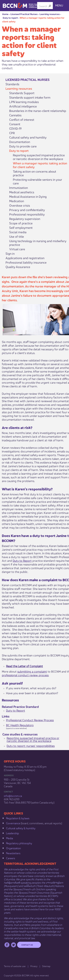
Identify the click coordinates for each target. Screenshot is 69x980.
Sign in (10, 253)
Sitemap (46, 966)
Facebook (7, 945)
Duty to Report (22, 560)
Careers (11, 858)
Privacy (34, 966)
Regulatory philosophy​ (19, 843)
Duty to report (10, 18)
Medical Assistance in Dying (28, 196)
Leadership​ (13, 833)
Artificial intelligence (23, 106)
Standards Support (22, 93)
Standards (12, 84)
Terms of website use (15, 966)
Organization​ (13, 848)
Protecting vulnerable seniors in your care (37, 181)
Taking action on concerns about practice (34, 173)
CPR (12, 133)
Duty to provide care (23, 146)
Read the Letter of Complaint (24, 666)
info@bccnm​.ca (13, 796)
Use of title (17, 236)
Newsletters (13, 853)
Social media (18, 232)
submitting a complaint (32, 671)
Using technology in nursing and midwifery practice (38, 243)
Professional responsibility (27, 214)
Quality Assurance (18, 267)
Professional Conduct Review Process (30, 720)
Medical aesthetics (22, 192)
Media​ (9, 838)
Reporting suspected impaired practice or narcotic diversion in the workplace (39, 157)
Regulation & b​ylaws (18, 818)
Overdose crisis (20, 205)
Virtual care (17, 249)
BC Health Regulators (20, 725)
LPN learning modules (24, 102)
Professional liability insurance (26, 262)
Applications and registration (25, 258)
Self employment (21, 228)
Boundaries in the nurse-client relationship (38, 111)
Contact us (27, 945)
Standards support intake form (30, 97)
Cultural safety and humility (28, 137)
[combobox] (44, 6)
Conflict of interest (22, 119)
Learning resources (50, 14)
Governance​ (13, 823)
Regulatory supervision (25, 219)
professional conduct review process (25, 675)
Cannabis (15, 115)
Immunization (18, 188)
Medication (17, 201)
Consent (15, 124)
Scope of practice (21, 223)
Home (5, 14)
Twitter (14, 945)
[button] (50, 6)
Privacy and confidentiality (27, 210)
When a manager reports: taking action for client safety (40, 165)
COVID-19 (15, 128)
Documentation (20, 142)
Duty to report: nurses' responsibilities (31, 746)
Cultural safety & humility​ (21, 828)
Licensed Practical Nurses (24, 14)
